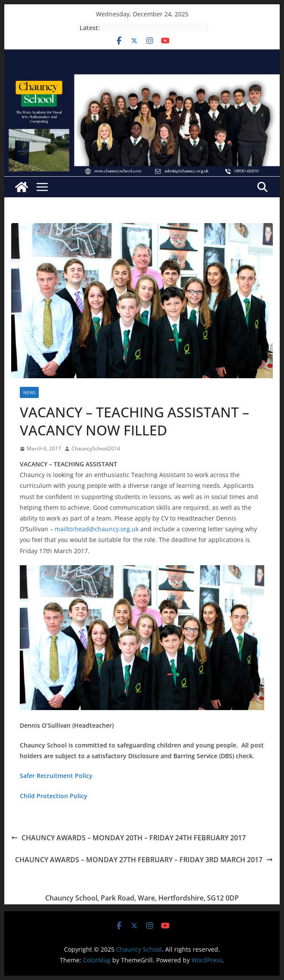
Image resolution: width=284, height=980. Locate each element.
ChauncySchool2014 (96, 449)
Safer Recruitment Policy (56, 776)
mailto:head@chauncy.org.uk (97, 529)
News (29, 392)
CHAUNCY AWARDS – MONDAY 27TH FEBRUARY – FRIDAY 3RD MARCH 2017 (144, 860)
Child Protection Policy (54, 796)
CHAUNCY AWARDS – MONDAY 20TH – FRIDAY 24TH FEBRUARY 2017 (128, 838)
